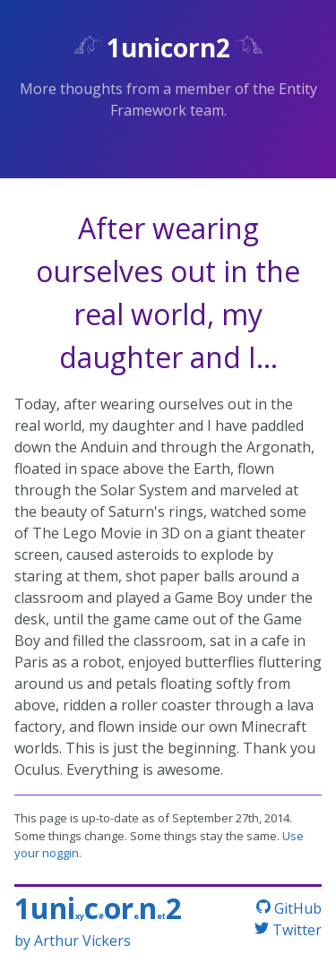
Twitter (288, 930)
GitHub (289, 908)
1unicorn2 (168, 47)
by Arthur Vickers (73, 941)
